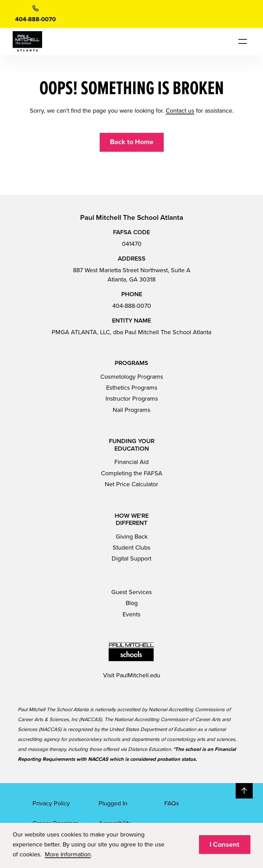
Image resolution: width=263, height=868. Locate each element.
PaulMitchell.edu (138, 675)
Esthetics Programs (132, 388)
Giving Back (132, 537)
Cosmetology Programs (132, 377)
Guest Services (131, 592)
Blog (132, 603)
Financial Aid (131, 462)
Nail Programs (131, 410)
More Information (68, 854)
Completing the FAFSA (132, 473)
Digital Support (131, 558)
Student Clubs (131, 548)
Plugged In (113, 803)
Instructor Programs (132, 399)
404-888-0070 (132, 306)
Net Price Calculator (131, 484)
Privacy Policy (51, 803)
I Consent (224, 845)
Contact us (180, 111)
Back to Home (132, 142)
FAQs (172, 803)
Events (131, 614)
